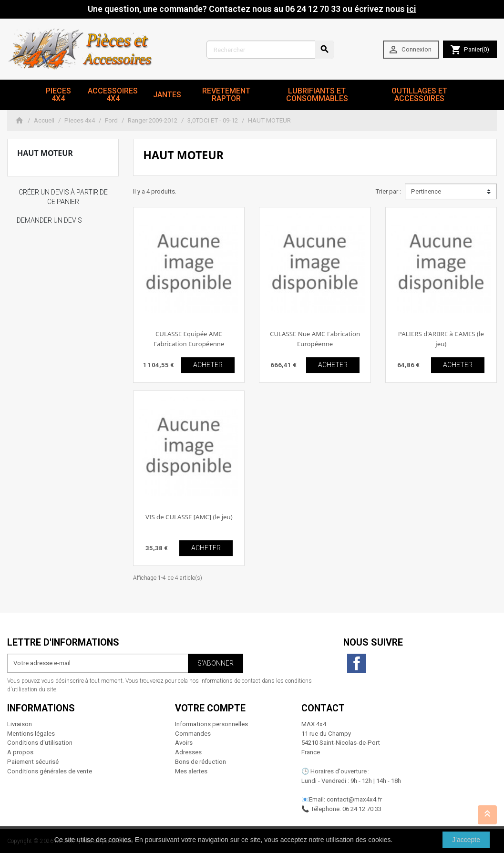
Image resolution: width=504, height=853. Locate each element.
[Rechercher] (270, 50)
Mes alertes (191, 771)
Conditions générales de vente (50, 771)
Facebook (357, 663)
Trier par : (388, 191)
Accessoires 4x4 (113, 95)
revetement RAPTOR (226, 95)
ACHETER (208, 365)
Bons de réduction (201, 762)
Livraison (20, 724)
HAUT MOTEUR (45, 153)
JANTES (167, 95)
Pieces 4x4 (58, 95)
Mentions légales (31, 734)
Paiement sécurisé (33, 762)
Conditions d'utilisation (40, 743)
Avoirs (184, 743)
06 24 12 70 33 (362, 809)
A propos (20, 752)
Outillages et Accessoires (419, 95)
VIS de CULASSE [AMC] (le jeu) (189, 517)
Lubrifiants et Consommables (317, 95)
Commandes (193, 734)
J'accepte (466, 840)
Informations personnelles (211, 724)
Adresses (188, 752)
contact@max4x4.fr (354, 799)
